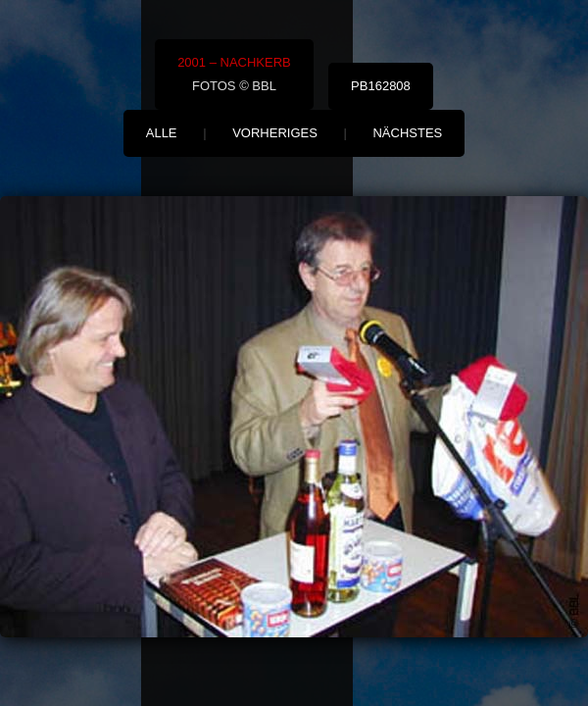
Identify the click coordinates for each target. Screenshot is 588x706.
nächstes (407, 133)
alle (162, 133)
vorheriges (275, 133)
